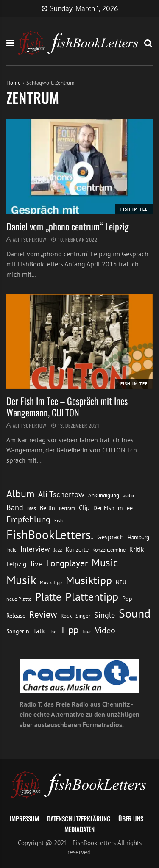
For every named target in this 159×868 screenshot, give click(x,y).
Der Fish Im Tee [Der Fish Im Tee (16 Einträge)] (113, 508)
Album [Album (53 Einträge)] (20, 494)
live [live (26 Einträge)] (36, 564)
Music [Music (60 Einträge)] (105, 563)
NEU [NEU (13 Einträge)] (121, 582)
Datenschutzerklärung (79, 818)
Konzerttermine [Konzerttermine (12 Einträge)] (109, 550)
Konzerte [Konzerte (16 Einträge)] (77, 549)
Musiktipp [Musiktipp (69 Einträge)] (89, 580)
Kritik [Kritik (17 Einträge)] (137, 549)
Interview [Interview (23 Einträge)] (35, 549)
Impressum (24, 818)
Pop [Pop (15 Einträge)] (127, 599)
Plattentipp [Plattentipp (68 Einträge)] (92, 597)
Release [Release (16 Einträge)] (16, 615)
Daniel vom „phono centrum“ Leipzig (68, 226)
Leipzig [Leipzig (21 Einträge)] (17, 564)
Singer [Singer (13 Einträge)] (83, 616)
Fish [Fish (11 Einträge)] (59, 520)
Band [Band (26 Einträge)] (15, 507)
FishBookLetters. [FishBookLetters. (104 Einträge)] (50, 535)
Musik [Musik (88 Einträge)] (21, 580)
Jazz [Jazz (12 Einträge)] (58, 550)
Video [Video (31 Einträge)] (105, 630)
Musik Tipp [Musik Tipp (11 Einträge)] (51, 582)
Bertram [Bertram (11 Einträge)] (67, 508)
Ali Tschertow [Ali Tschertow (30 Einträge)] (61, 494)
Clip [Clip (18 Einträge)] (84, 507)
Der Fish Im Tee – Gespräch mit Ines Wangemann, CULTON (67, 406)
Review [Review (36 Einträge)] (43, 614)
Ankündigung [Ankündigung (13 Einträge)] (104, 495)
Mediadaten (79, 829)
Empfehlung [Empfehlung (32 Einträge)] (28, 519)
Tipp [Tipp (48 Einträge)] (69, 630)
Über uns (131, 818)
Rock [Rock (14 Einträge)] (66, 616)
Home (14, 83)
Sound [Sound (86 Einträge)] (135, 613)
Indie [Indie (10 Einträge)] (11, 550)
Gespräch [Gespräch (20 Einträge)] (110, 537)
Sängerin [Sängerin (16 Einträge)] (18, 631)
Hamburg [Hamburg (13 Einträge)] (138, 537)
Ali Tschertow (30, 240)
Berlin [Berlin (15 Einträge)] (47, 508)
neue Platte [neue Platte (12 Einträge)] (19, 599)
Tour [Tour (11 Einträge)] (87, 631)
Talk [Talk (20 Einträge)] (39, 631)
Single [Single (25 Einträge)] (105, 615)
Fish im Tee (134, 209)
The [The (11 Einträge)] (53, 631)
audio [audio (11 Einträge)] (128, 495)
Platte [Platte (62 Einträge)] (48, 597)
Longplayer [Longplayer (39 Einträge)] (67, 563)
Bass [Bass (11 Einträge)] (32, 508)
